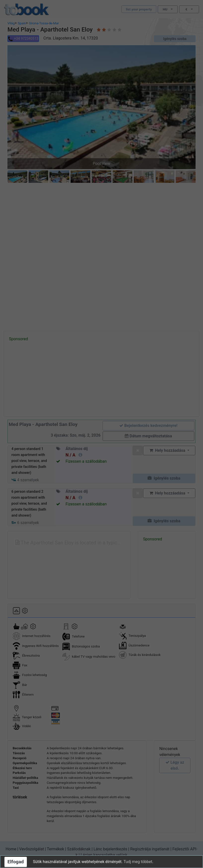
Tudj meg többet (138, 862)
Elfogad (16, 862)
